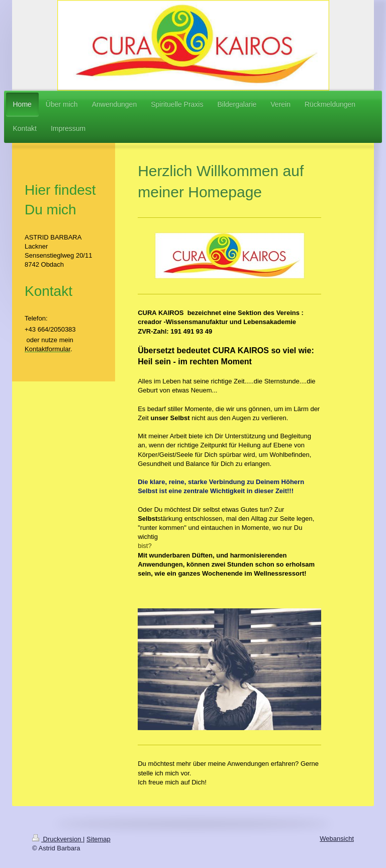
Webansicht (337, 839)
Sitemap (99, 839)
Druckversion (58, 839)
